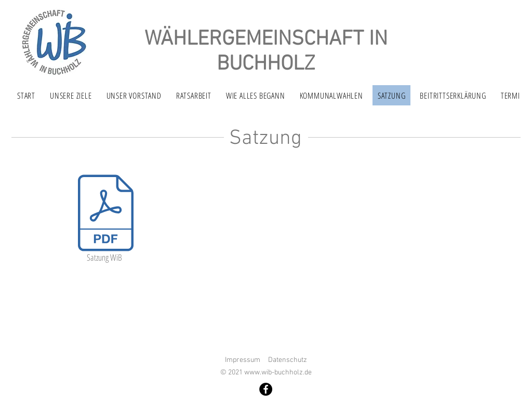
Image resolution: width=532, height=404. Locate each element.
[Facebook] (266, 389)
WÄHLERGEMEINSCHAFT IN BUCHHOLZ (266, 52)
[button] (194, 95)
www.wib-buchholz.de (278, 373)
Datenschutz (288, 360)
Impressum (243, 360)
